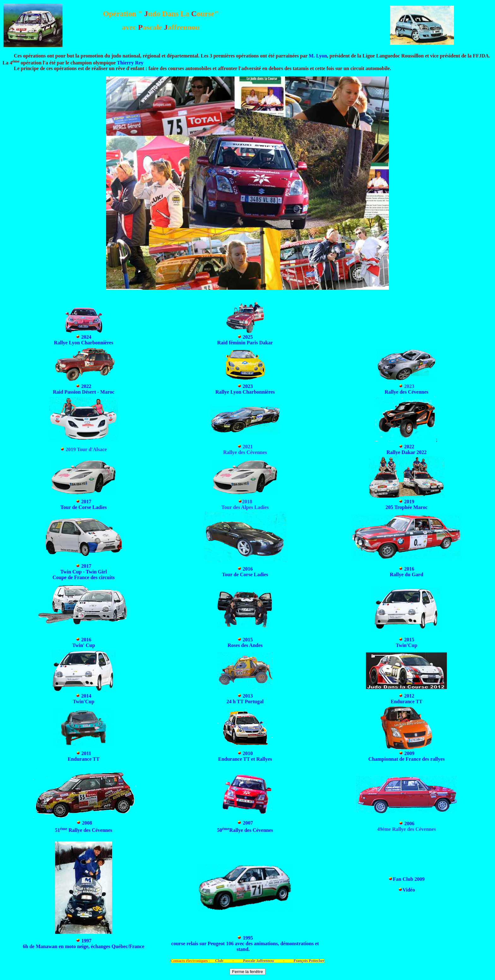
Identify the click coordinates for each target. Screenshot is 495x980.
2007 (248, 823)
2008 (87, 823)
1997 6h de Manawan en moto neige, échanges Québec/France (83, 944)
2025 (248, 337)
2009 (409, 753)
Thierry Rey (130, 63)
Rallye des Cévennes (406, 392)
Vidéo (409, 890)
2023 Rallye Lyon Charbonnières (245, 389)
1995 (247, 938)
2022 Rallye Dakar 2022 (406, 449)
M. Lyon (318, 56)
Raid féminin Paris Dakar (245, 343)
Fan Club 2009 (409, 879)
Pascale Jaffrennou (259, 961)
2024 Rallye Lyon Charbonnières (84, 340)
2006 (409, 823)
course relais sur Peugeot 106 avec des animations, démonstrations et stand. (245, 946)
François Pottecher (309, 961)
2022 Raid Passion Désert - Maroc (83, 389)
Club (219, 961)
